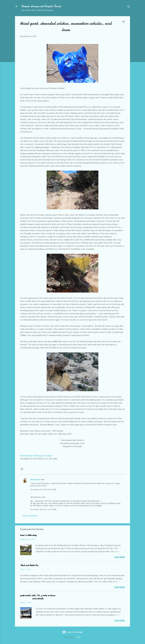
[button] (123, 22)
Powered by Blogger (73, 632)
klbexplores (35, 480)
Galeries (78, 637)
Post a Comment (30, 516)
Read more (120, 557)
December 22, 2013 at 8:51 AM (43, 490)
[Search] (128, 7)
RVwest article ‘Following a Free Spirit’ (36, 456)
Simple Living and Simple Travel (41, 6)
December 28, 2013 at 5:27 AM (43, 510)
